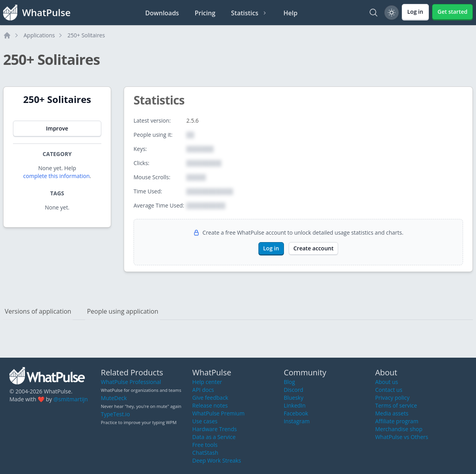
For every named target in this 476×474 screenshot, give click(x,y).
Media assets (392, 413)
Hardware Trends (215, 429)
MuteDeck (114, 398)
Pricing (205, 13)
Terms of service (396, 405)
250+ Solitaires (86, 35)
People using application (123, 311)
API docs (203, 390)
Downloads (162, 13)
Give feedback (211, 398)
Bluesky (293, 398)
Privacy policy (392, 398)
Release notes (210, 405)
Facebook (296, 413)
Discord (293, 390)
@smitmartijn (71, 399)
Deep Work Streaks (217, 460)
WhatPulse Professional (131, 382)
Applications (39, 35)
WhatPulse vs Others (402, 437)
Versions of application (38, 311)
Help (291, 13)
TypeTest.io (115, 414)
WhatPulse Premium (219, 413)
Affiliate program (397, 421)
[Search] (373, 13)
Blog (289, 382)
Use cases (205, 421)
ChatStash (205, 453)
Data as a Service (214, 437)
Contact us (389, 390)
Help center (207, 382)
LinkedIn (295, 405)
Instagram (297, 421)
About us (386, 382)
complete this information (56, 176)
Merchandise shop (399, 429)
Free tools (205, 445)
